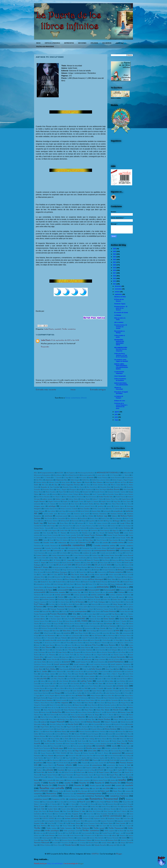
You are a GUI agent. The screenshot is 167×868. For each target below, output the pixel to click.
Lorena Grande (64, 686)
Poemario (122, 760)
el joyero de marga (101, 577)
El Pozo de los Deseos (119, 300)
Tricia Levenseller (87, 833)
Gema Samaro (109, 619)
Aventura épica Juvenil (81, 514)
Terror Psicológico (90, 826)
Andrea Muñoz (73, 499)
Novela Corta (126, 746)
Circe (51, 540)
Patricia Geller (100, 756)
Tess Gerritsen (114, 826)
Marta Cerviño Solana (78, 715)
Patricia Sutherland (113, 756)
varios (124, 838)
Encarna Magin (52, 587)
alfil (80, 490)
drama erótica (102, 572)
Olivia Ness (105, 751)
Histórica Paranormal (48, 628)
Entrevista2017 (94, 590)
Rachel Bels (40, 772)
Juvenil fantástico (116, 662)
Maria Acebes (68, 705)
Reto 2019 (128, 789)
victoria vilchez (106, 843)
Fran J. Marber (128, 614)
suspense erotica (92, 821)
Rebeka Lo (66, 777)
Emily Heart (70, 584)
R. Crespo (110, 770)
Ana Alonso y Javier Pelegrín (69, 494)
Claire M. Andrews (62, 540)
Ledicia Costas (103, 676)
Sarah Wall (40, 809)
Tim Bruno (121, 831)
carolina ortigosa (94, 528)
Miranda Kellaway (97, 729)
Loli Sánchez (110, 684)
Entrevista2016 (78, 590)
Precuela (85, 763)
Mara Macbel (77, 703)
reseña (122, 780)
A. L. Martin (125, 475)
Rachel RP (51, 772)
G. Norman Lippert (55, 619)
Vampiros (123, 836)
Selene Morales (111, 809)
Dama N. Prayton (93, 560)
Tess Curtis (103, 826)
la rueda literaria (116, 672)
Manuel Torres (73, 700)
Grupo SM (57, 624)
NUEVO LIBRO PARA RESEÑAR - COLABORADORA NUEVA (121, 366)
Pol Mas (130, 760)
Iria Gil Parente (97, 636)
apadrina (101, 506)
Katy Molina (51, 669)
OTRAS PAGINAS (61, 753)
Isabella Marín (61, 640)
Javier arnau (113, 643)
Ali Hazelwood (88, 490)
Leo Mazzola (90, 679)
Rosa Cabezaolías (48, 802)
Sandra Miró (95, 807)
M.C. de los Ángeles (48, 696)
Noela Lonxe (105, 741)
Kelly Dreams (96, 669)
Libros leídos (52, 681)
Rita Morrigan (83, 791)
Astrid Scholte (85, 511)
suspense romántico (124, 821)
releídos (113, 780)
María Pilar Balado (103, 710)
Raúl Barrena (126, 775)
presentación (111, 765)
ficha (75, 614)
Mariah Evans (118, 710)
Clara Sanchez (113, 540)
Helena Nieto (46, 626)
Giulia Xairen (96, 621)
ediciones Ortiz (39, 577)
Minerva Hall (104, 727)
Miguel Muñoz (45, 727)
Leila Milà (43, 679)
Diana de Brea (108, 567)
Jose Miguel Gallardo (101, 655)
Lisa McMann (121, 681)
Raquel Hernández (67, 775)
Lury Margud (56, 693)
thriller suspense (110, 831)
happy (102, 624)
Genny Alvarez (70, 621)
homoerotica (89, 628)
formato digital (92, 614)
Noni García (121, 744)
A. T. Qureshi (57, 478)
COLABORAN (107, 43)
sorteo (76, 816)
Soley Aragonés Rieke (75, 814)
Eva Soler (52, 604)
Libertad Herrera (122, 679)
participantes (61, 756)
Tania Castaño (121, 823)
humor (126, 628)
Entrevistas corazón (57, 592)
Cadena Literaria (102, 523)
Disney (89, 570)
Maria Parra (89, 710)
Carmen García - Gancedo (42, 528)
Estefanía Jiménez (48, 600)
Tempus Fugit (55, 826)
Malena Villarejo (96, 698)
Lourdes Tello (111, 688)
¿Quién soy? (120, 43)
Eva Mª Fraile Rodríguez (97, 602)
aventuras (48, 516)
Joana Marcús (86, 648)
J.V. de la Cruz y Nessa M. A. (52, 643)
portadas (74, 763)
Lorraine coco (122, 686)
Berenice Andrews (52, 521)
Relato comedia (48, 780)
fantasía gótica (128, 607)
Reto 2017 (117, 789)
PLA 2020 (85, 760)
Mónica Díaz (122, 732)
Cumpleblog (45, 560)
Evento (77, 604)
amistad (55, 494)
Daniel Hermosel (54, 563)
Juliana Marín (127, 660)
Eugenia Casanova (40, 602)
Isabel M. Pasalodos (88, 638)
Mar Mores (124, 700)
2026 (115, 249)
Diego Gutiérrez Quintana (71, 570)
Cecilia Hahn (64, 531)
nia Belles (66, 739)
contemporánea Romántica (104, 551)
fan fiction (130, 604)
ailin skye (54, 485)
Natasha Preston (106, 736)
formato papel (104, 614)
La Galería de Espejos (119, 397)
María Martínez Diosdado (52, 710)
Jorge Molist (52, 652)
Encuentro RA (80, 587)
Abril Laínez (83, 478)
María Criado (40, 708)
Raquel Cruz (117, 772)
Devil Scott (72, 567)
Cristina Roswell (128, 556)
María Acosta (80, 705)
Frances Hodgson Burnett (57, 616)
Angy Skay (117, 502)
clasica (123, 540)
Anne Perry (127, 504)
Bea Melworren (73, 519)
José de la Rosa (120, 652)
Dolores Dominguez (61, 572)
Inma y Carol (96, 633)
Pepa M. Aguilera (81, 758)
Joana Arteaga (72, 648)
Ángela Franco (79, 502)
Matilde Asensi (65, 720)
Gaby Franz (68, 619)
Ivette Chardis (95, 640)
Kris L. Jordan (42, 672)
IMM (117, 631)
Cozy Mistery (75, 553)
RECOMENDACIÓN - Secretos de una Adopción (121, 349)
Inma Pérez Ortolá (81, 633)
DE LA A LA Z (49, 565)
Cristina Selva (41, 558)
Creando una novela (106, 553)
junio (116, 417)
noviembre (118, 289)
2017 (115, 273)
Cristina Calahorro (42, 556)
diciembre (118, 286)
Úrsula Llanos (63, 836)
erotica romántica (98, 595)
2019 (115, 268)
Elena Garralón (83, 580)
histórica (77, 626)
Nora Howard (55, 746)
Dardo (95, 563)
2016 (115, 276)
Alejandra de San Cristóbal (50, 487)
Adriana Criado (54, 482)
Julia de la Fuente (114, 660)
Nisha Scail (123, 739)
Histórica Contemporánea (92, 626)
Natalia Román (93, 736)
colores (97, 543)
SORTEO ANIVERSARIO (112, 816)
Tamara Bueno (75, 823)
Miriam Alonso (50, 732)
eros (104, 592)
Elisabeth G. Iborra (47, 582)
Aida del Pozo (122, 482)
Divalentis (49, 572)
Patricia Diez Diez (87, 756)
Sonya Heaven (65, 816)
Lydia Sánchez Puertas (113, 693)
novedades (101, 746)
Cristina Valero (53, 558)
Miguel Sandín (71, 727)
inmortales (106, 633)
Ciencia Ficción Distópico (93, 535)
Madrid (119, 696)
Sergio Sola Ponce (40, 811)
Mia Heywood (107, 724)
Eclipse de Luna (120, 401)
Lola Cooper (63, 684)
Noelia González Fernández (54, 744)
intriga (36, 636)
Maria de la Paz (53, 708)
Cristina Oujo (96, 556)
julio (116, 414)
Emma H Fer (92, 584)
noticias (89, 746)
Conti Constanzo (39, 553)
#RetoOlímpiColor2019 (72, 475)
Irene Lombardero (74, 636)
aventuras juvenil (62, 516)
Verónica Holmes (86, 840)
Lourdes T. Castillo (97, 688)
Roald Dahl (94, 791)
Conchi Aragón (115, 548)
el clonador (85, 577)
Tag (67, 823)
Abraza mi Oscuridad (118, 388)
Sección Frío (78, 809)
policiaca (39, 763)
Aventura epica (65, 514)
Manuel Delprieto (127, 698)
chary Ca (116, 531)
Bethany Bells (65, 521)
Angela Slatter (106, 502)
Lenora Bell (80, 679)
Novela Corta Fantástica (42, 748)
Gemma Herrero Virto (41, 621)
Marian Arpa (45, 712)
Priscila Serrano (60, 768)
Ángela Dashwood (54, 502)
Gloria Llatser (108, 621)
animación (37, 504)
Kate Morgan (104, 667)
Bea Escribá (49, 519)
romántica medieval (77, 799)
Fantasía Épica (115, 607)
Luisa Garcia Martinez (41, 693)
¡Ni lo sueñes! (119, 322)
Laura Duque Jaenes (48, 674)
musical (110, 734)
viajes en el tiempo (80, 843)
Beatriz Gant (105, 519)
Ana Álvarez (85, 494)
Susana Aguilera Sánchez (52, 821)
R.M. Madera (129, 770)
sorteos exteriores (72, 819)
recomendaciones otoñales (81, 777)
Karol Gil (82, 667)
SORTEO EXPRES (48, 819)
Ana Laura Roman (127, 494)
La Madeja (118, 315)
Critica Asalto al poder (119, 336)
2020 (115, 265)
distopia (97, 570)
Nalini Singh (52, 736)
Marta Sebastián (79, 717)
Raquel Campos (104, 772)
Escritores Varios (93, 597)
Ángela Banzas (126, 499)
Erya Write (80, 597)
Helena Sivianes (59, 626)
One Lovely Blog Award (119, 751)
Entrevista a (123, 587)
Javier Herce (61, 645)
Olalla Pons (58, 751)
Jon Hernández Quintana (84, 650)
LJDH (54, 684)
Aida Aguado (110, 482)
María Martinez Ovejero (72, 710)
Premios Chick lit (48, 765)
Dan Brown (106, 560)
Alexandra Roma (48, 490)
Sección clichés (66, 809)
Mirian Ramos (62, 732)
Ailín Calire (45, 485)
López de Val (121, 684)
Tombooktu (51, 833)
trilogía (97, 833)
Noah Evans (82, 741)
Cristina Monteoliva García (61, 556)
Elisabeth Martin (75, 582)
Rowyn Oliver (127, 802)
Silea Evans (67, 811)
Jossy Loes (65, 657)
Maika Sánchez (67, 698)
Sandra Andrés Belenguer (56, 807)
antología (52, 506)
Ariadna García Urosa (51, 509)
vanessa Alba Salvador (97, 838)
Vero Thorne (55, 840)
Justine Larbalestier (55, 662)
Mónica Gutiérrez (47, 734)
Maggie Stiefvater (54, 698)
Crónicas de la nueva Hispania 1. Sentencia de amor (121, 406)
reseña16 (129, 785)
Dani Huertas (126, 560)
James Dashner (78, 643)
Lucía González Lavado (81, 691)
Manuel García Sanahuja (44, 700)
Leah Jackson (72, 676)
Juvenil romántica (80, 664)
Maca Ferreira (96, 696)
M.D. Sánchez (61, 696)
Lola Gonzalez (75, 684)
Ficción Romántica (59, 614)
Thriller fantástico (66, 828)
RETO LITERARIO (41, 791)
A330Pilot (95, 854)
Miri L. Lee (39, 732)
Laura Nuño (93, 674)
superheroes (38, 821)
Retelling (86, 789)
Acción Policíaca (103, 478)
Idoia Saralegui (91, 631)
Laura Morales (79, 674)
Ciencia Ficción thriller (123, 538)
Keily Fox (86, 669)
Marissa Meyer (39, 715)
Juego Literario (100, 660)
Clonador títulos (49, 543)
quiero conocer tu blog (87, 770)
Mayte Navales (119, 720)
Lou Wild (84, 688)
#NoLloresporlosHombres (86, 473)
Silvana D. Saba (80, 811)
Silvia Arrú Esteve (95, 811)
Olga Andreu (68, 751)
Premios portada (84, 765)
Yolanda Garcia (70, 845)
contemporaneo (125, 551)
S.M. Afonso (91, 804)
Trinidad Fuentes (107, 833)
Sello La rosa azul (125, 809)
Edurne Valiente (71, 577)
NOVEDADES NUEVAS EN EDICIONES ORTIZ (119, 342)
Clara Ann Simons (77, 540)
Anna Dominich (63, 504)
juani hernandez (119, 657)
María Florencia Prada (108, 708)
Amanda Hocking (74, 492)
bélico (42, 521)
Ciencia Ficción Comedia (50, 535)
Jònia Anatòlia (100, 650)
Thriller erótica (51, 828)
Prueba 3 (121, 768)
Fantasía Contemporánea (98, 607)
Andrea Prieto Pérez (112, 499)
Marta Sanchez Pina (63, 717)
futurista (122, 616)
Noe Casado (93, 741)
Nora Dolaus (43, 746)
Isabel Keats (49, 329)
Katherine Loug (116, 667)
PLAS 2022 (113, 760)
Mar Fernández (113, 700)
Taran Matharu (42, 826)
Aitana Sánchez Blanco (100, 485)
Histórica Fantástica (110, 626)
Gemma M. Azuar (57, 621)
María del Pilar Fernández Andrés (72, 708)
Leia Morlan (114, 676)
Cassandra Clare (39, 531)
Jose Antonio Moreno (90, 652)
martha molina (93, 717)
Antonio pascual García (87, 506)
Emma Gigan (81, 584)
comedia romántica (73, 545)
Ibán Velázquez (45, 631)
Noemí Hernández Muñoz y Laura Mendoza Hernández (96, 744)
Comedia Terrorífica (52, 548)
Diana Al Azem (95, 567)
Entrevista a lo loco (43, 590)
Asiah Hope (62, 511)
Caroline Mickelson (124, 528)
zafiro (121, 845)
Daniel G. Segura (40, 563)
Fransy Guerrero (97, 616)
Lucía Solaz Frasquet (112, 691)
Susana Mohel (80, 821)
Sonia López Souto (120, 814)
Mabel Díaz (82, 696)
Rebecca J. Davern (54, 777)
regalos (95, 777)
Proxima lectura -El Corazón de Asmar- (121, 327)
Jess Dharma (47, 648)
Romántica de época (114, 794)
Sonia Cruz (90, 814)
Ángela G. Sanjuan (92, 502)
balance (115, 516)
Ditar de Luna (39, 572)
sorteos (59, 819)
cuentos (36, 560)
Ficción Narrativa (126, 612)
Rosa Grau (60, 802)
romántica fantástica (95, 796)
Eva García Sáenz (64, 602)
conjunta (37, 551)
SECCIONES (82, 43)
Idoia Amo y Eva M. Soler (73, 631)
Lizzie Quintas (45, 684)
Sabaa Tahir (101, 804)
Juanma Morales (52, 660)
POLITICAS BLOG (62, 763)
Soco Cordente (60, 814)
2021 (115, 262)
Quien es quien (72, 770)
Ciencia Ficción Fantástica (116, 535)
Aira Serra (87, 485)
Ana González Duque (112, 494)
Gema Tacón (124, 619)
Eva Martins (127, 602)
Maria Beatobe (92, 705)
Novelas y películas (111, 748)
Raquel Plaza (114, 775)
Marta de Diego (93, 715)
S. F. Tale (63, 804)
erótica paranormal (81, 595)
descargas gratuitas (59, 567)
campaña (113, 523)
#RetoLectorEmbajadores (42, 475)
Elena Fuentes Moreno (55, 580)
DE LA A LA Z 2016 (83, 565)
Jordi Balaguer (113, 650)
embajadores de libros (43, 584)
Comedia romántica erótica (104, 546)
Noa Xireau (71, 741)
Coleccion (73, 543)
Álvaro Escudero (51, 492)
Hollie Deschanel (77, 628)
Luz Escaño (69, 693)
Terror (78, 826)
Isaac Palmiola (62, 638)
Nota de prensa (78, 746)
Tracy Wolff (69, 833)
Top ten (60, 833)
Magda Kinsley (41, 698)
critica (64, 558)
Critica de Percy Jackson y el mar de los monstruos (121, 355)
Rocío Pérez (118, 791)
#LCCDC (60, 473)
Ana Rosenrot (78, 497)
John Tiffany (69, 650)
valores (114, 836)
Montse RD (67, 734)
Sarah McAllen (128, 807)
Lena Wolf (70, 679)
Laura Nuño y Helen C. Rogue (112, 674)
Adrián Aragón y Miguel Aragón (123, 480)
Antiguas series (39, 506)
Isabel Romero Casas (124, 638)
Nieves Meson (102, 739)
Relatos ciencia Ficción (100, 780)
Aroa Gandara (85, 509)
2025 (115, 251)
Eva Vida (61, 604)
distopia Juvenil (124, 570)
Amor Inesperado (120, 376)
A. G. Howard (114, 475)
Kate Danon (92, 667)
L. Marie (68, 672)
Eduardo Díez (59, 577)
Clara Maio (89, 540)
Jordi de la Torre (126, 650)
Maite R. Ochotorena (81, 698)
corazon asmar (52, 553)
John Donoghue (57, 650)
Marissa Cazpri (125, 712)
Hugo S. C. (112, 628)
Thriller (37, 828)
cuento (116, 558)
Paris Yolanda (49, 756)
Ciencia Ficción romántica (81, 538)
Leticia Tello (110, 679)
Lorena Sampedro (107, 686)
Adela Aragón (75, 480)
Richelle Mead (71, 791)
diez (83, 570)
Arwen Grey (126, 509)
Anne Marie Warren (115, 504)
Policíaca (50, 763)
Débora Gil (127, 565)
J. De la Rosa (106, 640)
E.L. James (43, 575)
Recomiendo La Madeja (119, 332)
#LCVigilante (71, 473)
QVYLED (100, 770)
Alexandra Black (105, 487)
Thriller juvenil (99, 828)
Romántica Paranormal (104, 799)
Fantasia (39, 607)
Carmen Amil (114, 526)
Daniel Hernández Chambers (71, 563)
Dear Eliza (118, 565)
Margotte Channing (40, 705)
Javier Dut (39, 645)
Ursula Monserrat (75, 836)
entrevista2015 (63, 590)
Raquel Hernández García (85, 775)
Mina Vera (93, 727)
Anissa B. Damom (49, 504)
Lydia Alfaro (99, 693)
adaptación (49, 480)
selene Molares (98, 809)
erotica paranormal (63, 595)
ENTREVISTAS (69, 43)
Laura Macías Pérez (65, 674)
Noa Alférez (47, 741)
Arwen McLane (39, 511)
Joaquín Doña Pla (118, 648)
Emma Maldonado (117, 584)
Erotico (61, 597)
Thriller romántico (69, 329)
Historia (69, 626)
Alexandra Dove (119, 487)
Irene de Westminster (48, 636)
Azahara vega (102, 516)
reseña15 (119, 786)
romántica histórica (119, 796)
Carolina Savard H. (109, 528)
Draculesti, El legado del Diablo (121, 393)
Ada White (39, 480)
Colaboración (62, 543)
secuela (88, 809)
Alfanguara (73, 490)
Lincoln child (101, 681)
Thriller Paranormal (116, 828)
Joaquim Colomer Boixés (102, 648)
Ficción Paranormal (40, 614)
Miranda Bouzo (83, 729)
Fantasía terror (73, 609)
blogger (117, 521)
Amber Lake (46, 494)
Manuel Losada (61, 700)
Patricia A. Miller (74, 756)
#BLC (36, 473)
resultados (76, 789)
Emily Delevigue (58, 584)
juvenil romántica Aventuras (99, 664)
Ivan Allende (84, 640)
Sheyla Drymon (54, 811)
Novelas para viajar (94, 748)
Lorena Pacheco (76, 686)
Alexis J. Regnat (62, 490)
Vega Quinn (44, 840)
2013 (115, 284)
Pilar (109, 758)
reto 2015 (96, 789)
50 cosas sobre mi (101, 475)
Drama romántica (116, 572)
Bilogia (84, 521)
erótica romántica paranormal (44, 597)
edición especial (114, 575)
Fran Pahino (41, 616)
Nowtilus (123, 748)
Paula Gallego (127, 756)
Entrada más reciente (46, 390)
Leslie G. (100, 679)
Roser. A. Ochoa (113, 802)
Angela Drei (67, 502)
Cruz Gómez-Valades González (100, 558)
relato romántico (85, 780)
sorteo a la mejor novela (91, 816)
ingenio (59, 633)
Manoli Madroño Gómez (111, 698)
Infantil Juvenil (49, 633)
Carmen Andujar (126, 526)
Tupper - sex (119, 833)
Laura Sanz (47, 676)
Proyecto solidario (91, 768)
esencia (106, 597)
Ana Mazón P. (57, 497)
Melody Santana (126, 722)
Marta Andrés (63, 715)
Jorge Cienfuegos (40, 652)
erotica (111, 592)
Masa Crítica (53, 720)
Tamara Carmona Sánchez (92, 823)
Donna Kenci (83, 572)
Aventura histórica (117, 514)
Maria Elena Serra (91, 708)
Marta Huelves (121, 715)
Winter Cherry (58, 845)
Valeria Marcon (104, 836)
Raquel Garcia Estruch (50, 775)
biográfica (92, 521)
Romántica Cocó (68, 794)
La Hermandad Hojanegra (119, 373)
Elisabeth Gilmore (61, 582)
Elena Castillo (41, 580)
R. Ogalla (119, 770)
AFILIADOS (94, 43)
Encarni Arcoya (66, 587)
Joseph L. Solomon (53, 657)
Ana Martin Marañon (43, 497)
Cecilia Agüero (52, 531)
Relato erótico (72, 780)
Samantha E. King (125, 804)
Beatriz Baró (94, 519)
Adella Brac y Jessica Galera (101, 480)
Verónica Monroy (100, 840)
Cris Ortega (119, 553)
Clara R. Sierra (101, 540)
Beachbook (84, 519)
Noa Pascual (60, 741)
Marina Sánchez (70, 712)
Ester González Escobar (80, 600)
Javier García (50, 645)
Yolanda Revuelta (100, 845)
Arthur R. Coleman (114, 509)
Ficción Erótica (96, 612)
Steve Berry (127, 819)
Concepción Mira (74, 548)
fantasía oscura (41, 609)
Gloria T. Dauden (121, 621)
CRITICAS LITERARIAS (52, 43)
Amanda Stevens (99, 492)
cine (36, 540)
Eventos (85, 604)
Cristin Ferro (129, 553)
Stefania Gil (87, 819)
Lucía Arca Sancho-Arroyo (62, 691)
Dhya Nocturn (82, 567)
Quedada (61, 770)
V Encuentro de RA (90, 836)
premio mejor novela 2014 (98, 763)
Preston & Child (124, 765)
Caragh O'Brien (125, 523)
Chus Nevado (100, 533)
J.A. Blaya (125, 640)
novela (114, 746)
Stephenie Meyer (114, 819)
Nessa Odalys (55, 739)
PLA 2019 (76, 760)
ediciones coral (126, 575)
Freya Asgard (111, 616)
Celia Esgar (84, 531)
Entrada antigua (98, 390)
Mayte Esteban (104, 720)
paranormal (116, 753)
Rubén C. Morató (40, 804)
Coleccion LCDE (85, 543)
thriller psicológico (52, 831)
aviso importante (76, 516)
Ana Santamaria (91, 497)
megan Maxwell (57, 722)
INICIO (38, 43)
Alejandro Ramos (68, 487)
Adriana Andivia (41, 482)
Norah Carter (66, 746)
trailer (77, 833)
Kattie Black (38, 669)
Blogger (119, 854)
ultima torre (38, 836)
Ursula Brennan (50, 836)
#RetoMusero (58, 475)
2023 (115, 257)
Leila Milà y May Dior (57, 679)
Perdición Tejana (120, 304)
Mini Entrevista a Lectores (121, 727)
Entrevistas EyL (75, 592)
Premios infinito (64, 765)
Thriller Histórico (82, 828)
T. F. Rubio (60, 823)
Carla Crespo (51, 526)
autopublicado (118, 511)
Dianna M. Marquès (54, 570)
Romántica (51, 794)
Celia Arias (74, 531)
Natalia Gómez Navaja (78, 736)
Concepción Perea (88, 548)
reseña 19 (69, 783)
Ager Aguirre (77, 482)
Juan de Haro (90, 657)
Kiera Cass (109, 669)
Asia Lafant (52, 511)
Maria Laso (122, 708)
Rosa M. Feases (71, 802)
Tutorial (128, 833)
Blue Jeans (127, 521)
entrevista (103, 587)
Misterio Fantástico (86, 732)
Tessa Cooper (126, 826)
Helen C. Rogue (121, 624)
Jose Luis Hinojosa (48, 655)
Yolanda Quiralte (85, 845)
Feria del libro (47, 612)
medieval (43, 722)
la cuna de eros (78, 672)
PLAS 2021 (104, 760)
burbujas (80, 523)
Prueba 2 (112, 768)
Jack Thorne (67, 643)
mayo (117, 420)
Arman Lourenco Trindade (69, 509)
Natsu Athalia (119, 736)
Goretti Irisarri (46, 624)
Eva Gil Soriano (78, 602)
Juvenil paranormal (61, 664)
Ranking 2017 (92, 772)
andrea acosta (47, 499)
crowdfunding (82, 558)
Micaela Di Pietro (119, 724)
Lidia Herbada (64, 681)
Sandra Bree (71, 807)
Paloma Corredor (89, 753)
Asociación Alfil (73, 511)
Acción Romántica (116, 478)
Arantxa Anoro (119, 506)
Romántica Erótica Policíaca (73, 796)
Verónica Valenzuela (42, 843)
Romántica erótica (49, 796)
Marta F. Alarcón (108, 715)
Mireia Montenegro (127, 729)
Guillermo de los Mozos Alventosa (75, 624)
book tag (38, 523)
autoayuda (107, 511)
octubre (117, 292)
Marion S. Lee (100, 712)
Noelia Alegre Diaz (118, 741)
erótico (70, 597)
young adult (113, 845)
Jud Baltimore (64, 660)
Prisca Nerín (49, 768)
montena (58, 734)
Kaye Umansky (64, 669)
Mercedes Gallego (40, 724)
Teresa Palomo (68, 826)
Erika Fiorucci (96, 592)
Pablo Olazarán (75, 753)
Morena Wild (79, 734)
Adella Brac (86, 480)
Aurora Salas (96, 511)
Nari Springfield (63, 736)
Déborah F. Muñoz (41, 567)
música (103, 734)
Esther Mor (107, 600)
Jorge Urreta (62, 652)
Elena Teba (111, 580)
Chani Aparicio (105, 531)
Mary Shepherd (41, 720)
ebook (90, 575)
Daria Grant (104, 563)
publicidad (49, 770)
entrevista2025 (40, 592)
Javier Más (71, 645)
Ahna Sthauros (98, 482)
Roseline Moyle (99, 802)
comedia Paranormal (51, 546)
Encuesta (91, 587)
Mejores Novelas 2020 (77, 722)
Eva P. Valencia (40, 604)
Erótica (121, 592)
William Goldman (45, 845)
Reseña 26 (79, 785)
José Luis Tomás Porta (66, 655)
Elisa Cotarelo (123, 580)
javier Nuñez (81, 645)
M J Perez (126, 693)
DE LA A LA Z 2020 (103, 565)
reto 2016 (106, 789)
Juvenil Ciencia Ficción (83, 662)
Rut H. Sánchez (52, 804)
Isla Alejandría (73, 640)
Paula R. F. (50, 758)
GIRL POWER (82, 621)
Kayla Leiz (75, 669)
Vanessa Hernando (113, 838)
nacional (118, 734)
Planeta (95, 760)
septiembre (118, 294)
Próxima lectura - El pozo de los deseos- (121, 308)
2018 (115, 270)
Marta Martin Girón (47, 717)
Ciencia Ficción (113, 533)
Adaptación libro (62, 480)
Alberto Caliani (116, 485)
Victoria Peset (93, 843)
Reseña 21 (100, 783)
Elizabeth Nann (128, 582)
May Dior (91, 720)
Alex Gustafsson (92, 487)
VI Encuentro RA (66, 843)
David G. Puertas (116, 563)
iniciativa (67, 633)
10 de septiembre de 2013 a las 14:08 (65, 340)
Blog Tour (109, 521)
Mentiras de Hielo (120, 297)
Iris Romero (38, 638)
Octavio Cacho (46, 751)
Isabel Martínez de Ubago (106, 638)
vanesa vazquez (82, 838)
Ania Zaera (127, 502)
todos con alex (41, 833)
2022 (115, 260)
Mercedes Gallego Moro (57, 724)
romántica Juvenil (41, 799)
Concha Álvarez (102, 548)
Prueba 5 (40, 770)
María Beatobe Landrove (108, 705)
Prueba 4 (130, 768)
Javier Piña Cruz (94, 645)
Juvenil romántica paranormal (44, 667)
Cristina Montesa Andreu (81, 556)
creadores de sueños (90, 553)
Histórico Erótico (63, 628)
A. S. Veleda (47, 478)
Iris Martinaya (110, 636)
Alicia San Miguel (101, 490)
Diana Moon (129, 567)
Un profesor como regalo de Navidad (121, 360)
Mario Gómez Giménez (85, 712)
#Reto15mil (128, 473)
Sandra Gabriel (82, 807)
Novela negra (58, 748)
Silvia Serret (48, 814)
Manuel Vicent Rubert (88, 700)
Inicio (73, 390)
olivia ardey (92, 751)
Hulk (120, 628)
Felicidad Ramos (122, 609)
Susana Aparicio (68, 821)
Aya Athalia (89, 516)
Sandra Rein (117, 807)
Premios (112, 763)
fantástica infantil (87, 609)
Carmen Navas (58, 528)
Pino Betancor (54, 760)
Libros (43, 681)
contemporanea (72, 551)
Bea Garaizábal (60, 519)
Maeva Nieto (129, 696)
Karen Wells (73, 667)
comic (63, 548)
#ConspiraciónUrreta (47, 473)
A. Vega (66, 478)
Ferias (57, 612)
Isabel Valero (38, 640)
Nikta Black (113, 739)
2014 (115, 281)
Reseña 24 (47, 785)
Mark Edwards (51, 715)
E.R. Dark (64, 575)
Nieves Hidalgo (90, 739)
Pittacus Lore (66, 760)
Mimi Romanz (83, 727)
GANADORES (80, 619)
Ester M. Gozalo (95, 600)
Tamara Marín (108, 823)
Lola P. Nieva (87, 684)
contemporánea (86, 551)
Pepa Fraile (69, 758)
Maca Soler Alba (109, 696)
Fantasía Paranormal (57, 609)
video (116, 843)
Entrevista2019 (125, 590)
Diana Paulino (40, 570)
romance (128, 791)
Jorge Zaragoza (75, 652)
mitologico (112, 732)
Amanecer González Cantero (117, 492)
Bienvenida (75, 521)
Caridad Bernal (39, 526)
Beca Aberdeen (117, 519)
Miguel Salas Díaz (58, 727)
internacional (127, 633)
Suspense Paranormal (107, 821)
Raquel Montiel (101, 775)
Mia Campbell (96, 724)
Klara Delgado (128, 669)
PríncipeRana (38, 768)
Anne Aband (100, 504)
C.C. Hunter (90, 523)
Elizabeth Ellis (115, 582)
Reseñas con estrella (52, 788)
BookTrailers (52, 523)
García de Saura (95, 619)
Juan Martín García (104, 657)
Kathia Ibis (127, 667)
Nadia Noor (127, 734)
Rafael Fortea (69, 772)
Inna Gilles (116, 633)
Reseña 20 (84, 783)
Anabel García (121, 497)
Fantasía (50, 607)
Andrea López (60, 499)
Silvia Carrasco (109, 811)
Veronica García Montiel (70, 840)
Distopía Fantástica (109, 570)
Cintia (45, 540)
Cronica (72, 558)
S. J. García (72, 804)
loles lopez (99, 684)
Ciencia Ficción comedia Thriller (71, 535)
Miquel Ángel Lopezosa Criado (44, 729)
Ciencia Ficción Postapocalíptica (58, 538)
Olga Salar (79, 751)
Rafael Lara (80, 772)
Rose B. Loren (85, 802)
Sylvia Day (51, 823)
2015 (115, 278)
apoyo (109, 506)
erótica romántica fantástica (120, 595)
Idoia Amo (56, 631)
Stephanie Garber (99, 819)
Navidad (130, 736)
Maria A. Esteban (55, 705)
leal (80, 676)
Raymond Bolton (40, 777)
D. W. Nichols (56, 560)
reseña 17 (38, 783)
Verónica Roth (113, 840)
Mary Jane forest (127, 717)
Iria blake (86, 636)
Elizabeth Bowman (102, 582)
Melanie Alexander (93, 722)
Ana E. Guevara (98, 494)
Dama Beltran (79, 560)
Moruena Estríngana (92, 734)
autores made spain (50, 514)
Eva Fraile (52, 602)
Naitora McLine (40, 736)
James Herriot (90, 643)
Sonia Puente (53, 816)
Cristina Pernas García (111, 556)
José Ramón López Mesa (119, 655)
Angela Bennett (39, 502)
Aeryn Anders (66, 482)
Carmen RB (69, 528)
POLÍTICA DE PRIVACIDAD (45, 47)
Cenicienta (94, 531)
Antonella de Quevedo (68, 506)
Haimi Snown (93, 624)
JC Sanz (122, 645)
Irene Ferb (62, 636)
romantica (38, 794)
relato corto (60, 780)
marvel (116, 717)
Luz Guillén (78, 693)
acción (91, 478)
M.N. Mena (72, 696)
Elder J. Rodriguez (116, 577)
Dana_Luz (115, 560)
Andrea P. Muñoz (98, 499)
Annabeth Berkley (88, 504)
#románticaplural (87, 475)
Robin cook (105, 791)
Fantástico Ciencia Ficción (105, 609)
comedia (105, 543)
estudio (129, 600)
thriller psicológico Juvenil (72, 831)
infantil (37, 633)
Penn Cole (59, 758)
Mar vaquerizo (63, 703)
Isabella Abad (49, 640)
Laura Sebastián (59, 676)
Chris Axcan (47, 533)
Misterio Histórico (100, 732)
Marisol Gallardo (112, 712)
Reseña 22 (115, 783)
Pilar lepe (44, 760)
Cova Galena (63, 553)
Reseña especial (95, 786)
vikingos (123, 843)
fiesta (82, 614)
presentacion (97, 765)
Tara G (131, 823)
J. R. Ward (116, 640)
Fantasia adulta (82, 607)
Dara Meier (87, 563)
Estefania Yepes (63, 600)
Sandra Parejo (106, 807)
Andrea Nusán (85, 499)
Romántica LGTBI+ (59, 799)
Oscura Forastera (46, 753)
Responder (45, 347)
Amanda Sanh (87, 492)
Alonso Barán (38, 492)
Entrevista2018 (110, 590)
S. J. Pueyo (82, 804)
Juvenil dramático (99, 662)
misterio (73, 732)
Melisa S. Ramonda (111, 722)
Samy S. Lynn (39, 807)
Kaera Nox (61, 667)
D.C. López (68, 560)
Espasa (113, 597)
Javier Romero (110, 645)
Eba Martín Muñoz (78, 575)
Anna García (75, 504)
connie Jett (46, 551)
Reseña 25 (63, 785)
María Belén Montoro (126, 705)
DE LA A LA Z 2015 (64, 565)
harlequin (109, 624)
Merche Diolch (73, 724)
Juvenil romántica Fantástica (120, 664)
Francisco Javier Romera (79, 616)
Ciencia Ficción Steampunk (104, 538)
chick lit (124, 531)
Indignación (127, 631)
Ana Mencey (68, 497)
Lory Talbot (60, 688)
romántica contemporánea (89, 794)
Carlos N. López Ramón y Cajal (85, 526)
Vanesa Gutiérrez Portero (65, 838)
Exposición (95, 604)
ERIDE (86, 592)
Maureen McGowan (79, 720)
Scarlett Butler (53, 809)
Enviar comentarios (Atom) (76, 398)
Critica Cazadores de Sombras (120, 380)
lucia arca (46, 691)
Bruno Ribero (64, 523)
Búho (73, 523)
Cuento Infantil (126, 558)
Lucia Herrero (97, 691)
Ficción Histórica (110, 612)
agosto (117, 412)
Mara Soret (101, 703)
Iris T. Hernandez (49, 638)
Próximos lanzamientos (75, 768)
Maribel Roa (57, 712)
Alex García (80, 487)
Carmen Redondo (81, 528)
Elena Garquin (70, 580)
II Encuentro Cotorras (106, 631)
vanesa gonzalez (48, 838)
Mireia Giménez (111, 729)
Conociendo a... (58, 551)
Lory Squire (50, 688)
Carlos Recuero (103, 526)
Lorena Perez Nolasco (91, 686)
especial (121, 597)
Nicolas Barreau (77, 739)
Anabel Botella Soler (106, 497)
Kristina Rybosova (57, 672)
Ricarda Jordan (58, 791)
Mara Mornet (89, 703)
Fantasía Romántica (65, 607)
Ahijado (87, 482)
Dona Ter (73, 572)
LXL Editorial (89, 693)
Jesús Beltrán (60, 648)
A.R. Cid (74, 478)
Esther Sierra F (118, 600)
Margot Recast (126, 703)
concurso (128, 548)
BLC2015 (101, 521)
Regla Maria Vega (119, 777)
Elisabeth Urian (88, 582)
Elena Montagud (97, 579)
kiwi (118, 669)
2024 (115, 254)
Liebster (74, 681)
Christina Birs (74, 533)
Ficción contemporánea (78, 612)
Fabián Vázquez (118, 604)
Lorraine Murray (39, 688)
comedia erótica (117, 543)
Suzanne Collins (39, 823)
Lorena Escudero (50, 686)
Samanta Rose (112, 804)
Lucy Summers (126, 691)
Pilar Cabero (117, 758)
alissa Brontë (114, 490)
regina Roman (105, 777)
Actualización (129, 478)
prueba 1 (103, 768)
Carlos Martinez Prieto (66, 526)
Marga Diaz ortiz (113, 703)
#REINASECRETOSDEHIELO (108, 473)
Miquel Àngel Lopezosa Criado (66, 729)
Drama (92, 572)
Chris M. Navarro (60, 533)
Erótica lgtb (48, 595)
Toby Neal (130, 831)
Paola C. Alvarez (103, 753)
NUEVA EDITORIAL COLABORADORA (121, 384)
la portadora (90, 672)
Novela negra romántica (75, 748)
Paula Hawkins (39, 758)
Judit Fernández (76, 660)
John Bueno (46, 650)
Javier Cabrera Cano (126, 643)
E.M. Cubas (54, 575)
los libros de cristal (73, 688)
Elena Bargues (128, 577)
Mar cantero (102, 700)
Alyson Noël (63, 492)
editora (50, 577)
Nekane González (42, 739)
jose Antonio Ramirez (106, 652)
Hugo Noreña (101, 628)
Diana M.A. (119, 567)
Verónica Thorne (126, 840)
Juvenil (67, 662)
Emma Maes (104, 584)
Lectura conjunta (89, 676)
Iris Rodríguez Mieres (124, 636)
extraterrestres (105, 604)
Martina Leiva (106, 717)
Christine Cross (87, 533)
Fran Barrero (116, 614)
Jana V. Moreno (102, 643)
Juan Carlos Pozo (78, 657)
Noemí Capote (70, 744)
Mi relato (85, 724)
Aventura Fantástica (99, 514)
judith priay (88, 660)
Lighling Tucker (86, 681)
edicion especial (100, 575)
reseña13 (58, 329)
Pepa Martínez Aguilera (97, 758)
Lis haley (110, 681)
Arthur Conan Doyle (99, 509)
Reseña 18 (53, 783)
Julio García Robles (40, 662)
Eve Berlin (69, 604)
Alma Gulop (127, 490)
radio (60, 772)
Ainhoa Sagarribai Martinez (71, 485)
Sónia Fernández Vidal (104, 814)
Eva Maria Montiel (114, 602)
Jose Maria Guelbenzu (84, 655)
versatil (55, 843)
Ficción (64, 612)
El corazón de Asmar (121, 312)
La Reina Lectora (103, 672)
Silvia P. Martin (122, 811)
